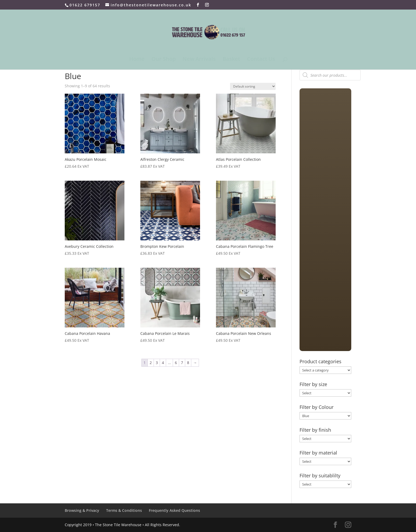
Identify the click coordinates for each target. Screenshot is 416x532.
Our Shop (164, 60)
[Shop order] (253, 86)
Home (137, 60)
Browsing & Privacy (82, 510)
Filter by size (313, 384)
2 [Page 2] (151, 363)
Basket (231, 60)
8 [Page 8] (188, 363)
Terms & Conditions (124, 510)
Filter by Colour (317, 407)
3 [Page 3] (157, 363)
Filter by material (318, 453)
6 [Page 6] (176, 363)
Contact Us (261, 60)
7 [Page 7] (182, 363)
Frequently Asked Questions (174, 510)
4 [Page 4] (163, 363)
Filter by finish (315, 430)
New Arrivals (199, 60)
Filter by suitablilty (320, 475)
